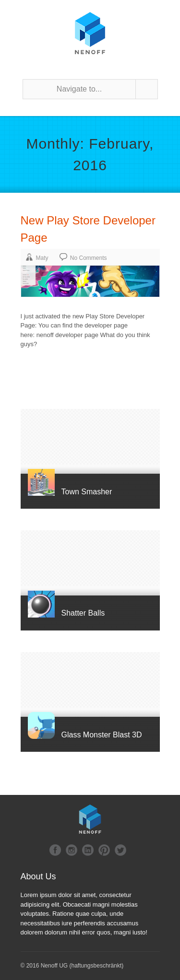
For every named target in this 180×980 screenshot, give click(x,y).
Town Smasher (87, 492)
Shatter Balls (83, 613)
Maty (42, 258)
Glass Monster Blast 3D (102, 735)
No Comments (89, 258)
